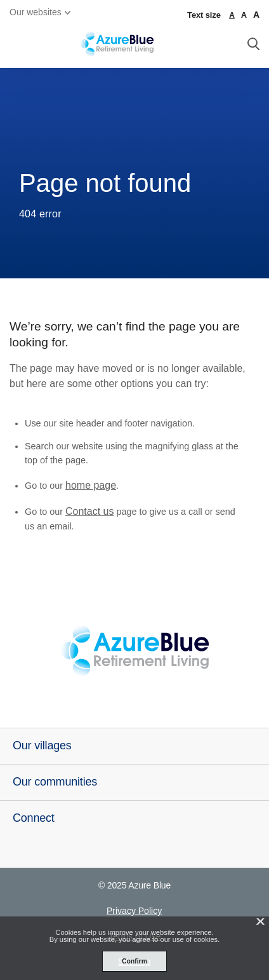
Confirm (134, 961)
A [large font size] (244, 15)
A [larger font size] (256, 15)
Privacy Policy (134, 911)
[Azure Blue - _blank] (134, 651)
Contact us (89, 511)
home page (91, 485)
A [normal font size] (232, 15)
